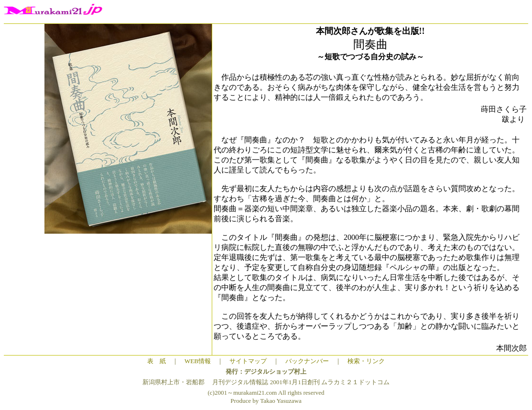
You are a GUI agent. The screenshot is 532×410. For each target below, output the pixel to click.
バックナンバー (307, 361)
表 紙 (157, 361)
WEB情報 (198, 361)
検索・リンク (366, 361)
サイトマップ (248, 361)
